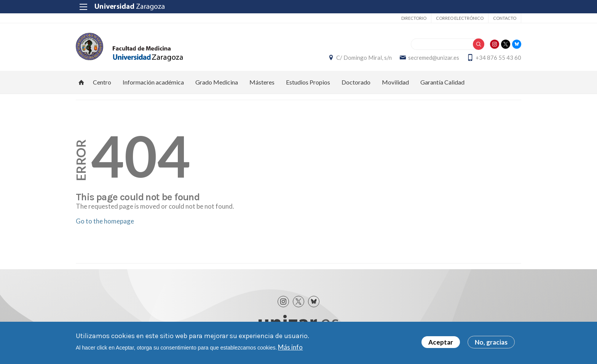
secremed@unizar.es (434, 57)
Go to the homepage (105, 221)
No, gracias (491, 342)
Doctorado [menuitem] (356, 82)
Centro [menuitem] (102, 82)
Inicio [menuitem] (81, 82)
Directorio (414, 18)
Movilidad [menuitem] (395, 82)
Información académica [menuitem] (153, 82)
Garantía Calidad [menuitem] (442, 82)
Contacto (505, 18)
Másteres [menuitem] (262, 82)
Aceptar (441, 342)
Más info (290, 347)
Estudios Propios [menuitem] (308, 82)
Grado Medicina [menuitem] (217, 82)
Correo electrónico (460, 18)
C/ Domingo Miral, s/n (364, 57)
